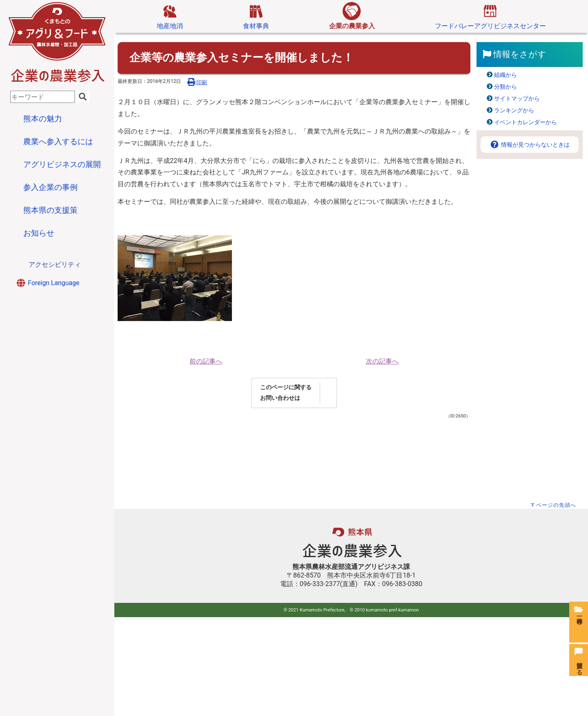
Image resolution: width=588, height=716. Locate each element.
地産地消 (170, 16)
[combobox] (42, 97)
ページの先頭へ (556, 505)
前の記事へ (206, 361)
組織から (506, 75)
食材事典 (256, 16)
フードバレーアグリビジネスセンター (490, 16)
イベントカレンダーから (526, 122)
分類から (506, 87)
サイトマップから (517, 99)
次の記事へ (382, 361)
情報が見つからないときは (530, 145)
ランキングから (514, 110)
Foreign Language (47, 283)
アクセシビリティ (55, 264)
